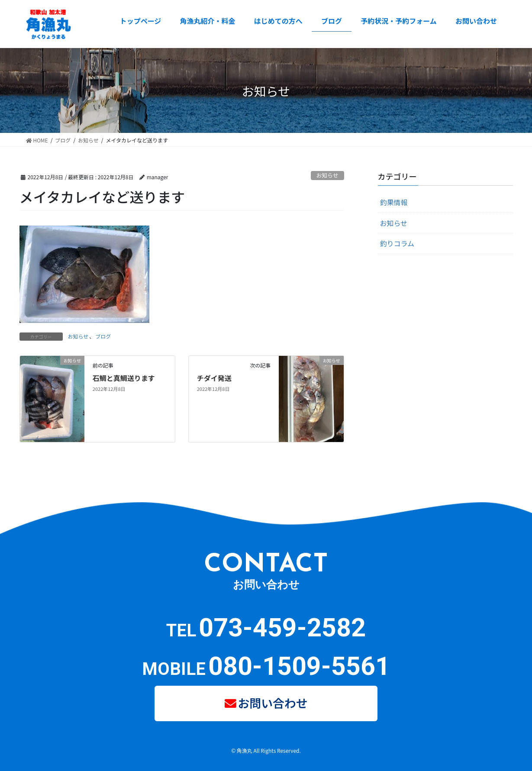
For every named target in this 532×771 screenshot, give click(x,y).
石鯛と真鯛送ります (124, 378)
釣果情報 (394, 202)
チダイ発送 (214, 378)
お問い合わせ (273, 702)
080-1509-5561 (299, 666)
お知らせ (327, 175)
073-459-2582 (282, 627)
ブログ (103, 336)
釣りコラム (397, 243)
